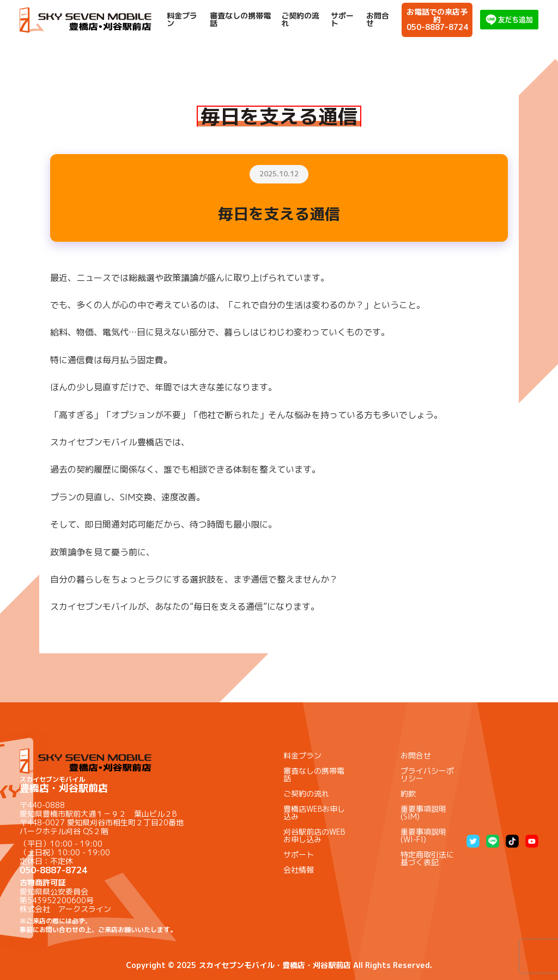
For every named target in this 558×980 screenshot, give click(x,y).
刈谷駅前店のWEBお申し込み (314, 835)
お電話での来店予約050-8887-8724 (437, 19)
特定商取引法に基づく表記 (427, 858)
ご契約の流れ (300, 20)
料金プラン (182, 20)
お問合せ (378, 20)
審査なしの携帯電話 (240, 20)
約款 (408, 794)
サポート (342, 20)
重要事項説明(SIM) (423, 813)
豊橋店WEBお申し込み (314, 813)
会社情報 (299, 870)
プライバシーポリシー (427, 774)
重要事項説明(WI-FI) (423, 835)
